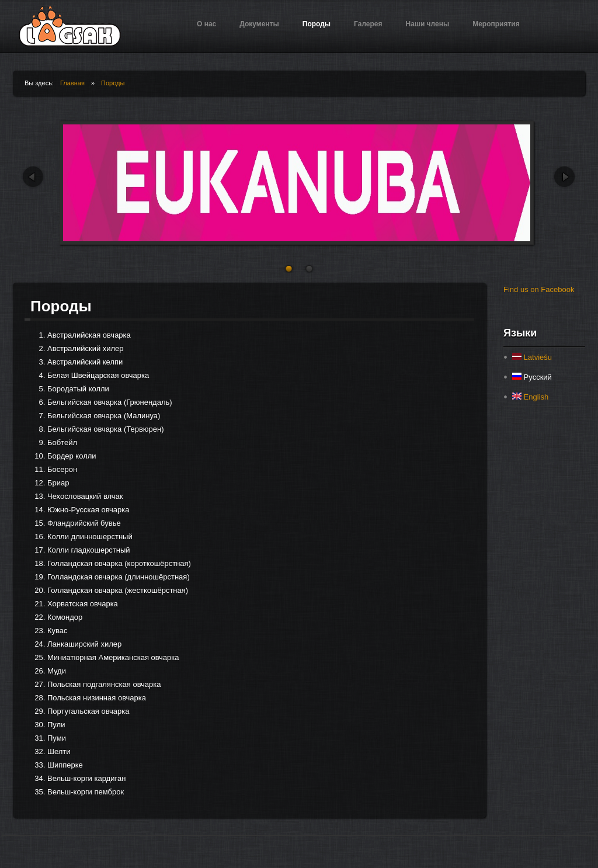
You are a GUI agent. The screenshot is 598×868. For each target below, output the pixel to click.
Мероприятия (496, 24)
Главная (72, 83)
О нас (206, 24)
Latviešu (532, 357)
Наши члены (428, 24)
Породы (317, 24)
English (530, 397)
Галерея (368, 24)
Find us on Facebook (539, 289)
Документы (259, 24)
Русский (532, 377)
